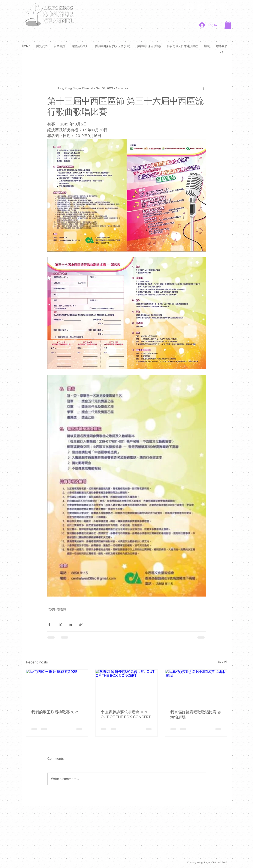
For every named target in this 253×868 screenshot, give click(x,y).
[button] (228, 25)
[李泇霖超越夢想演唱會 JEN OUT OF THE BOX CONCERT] (126, 687)
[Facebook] (190, 7)
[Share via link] (81, 624)
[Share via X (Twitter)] (60, 624)
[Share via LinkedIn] (70, 624)
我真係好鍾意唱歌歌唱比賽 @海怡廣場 (195, 715)
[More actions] (203, 88)
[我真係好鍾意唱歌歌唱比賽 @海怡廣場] (196, 687)
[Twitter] (201, 7)
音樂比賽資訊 (57, 610)
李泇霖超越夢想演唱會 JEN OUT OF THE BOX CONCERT (126, 714)
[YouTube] (212, 7)
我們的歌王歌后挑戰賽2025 (55, 712)
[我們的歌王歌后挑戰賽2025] (57, 687)
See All (223, 662)
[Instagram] (224, 7)
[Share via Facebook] (49, 624)
